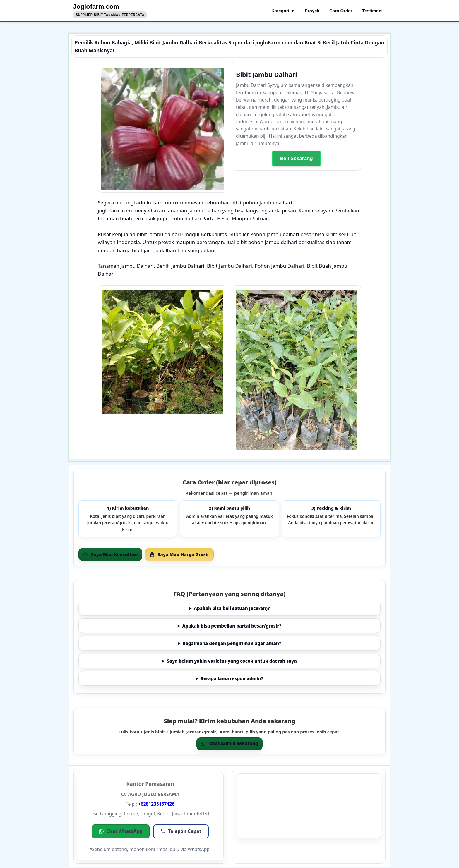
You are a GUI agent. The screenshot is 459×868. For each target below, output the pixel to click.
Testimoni (372, 11)
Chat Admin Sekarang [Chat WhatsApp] (229, 743)
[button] (121, 831)
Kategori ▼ (283, 11)
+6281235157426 (156, 804)
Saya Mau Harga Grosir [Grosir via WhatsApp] (179, 554)
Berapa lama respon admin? (232, 678)
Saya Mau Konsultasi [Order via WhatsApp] (110, 554)
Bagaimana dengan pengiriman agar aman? (232, 643)
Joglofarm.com (96, 7)
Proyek (312, 11)
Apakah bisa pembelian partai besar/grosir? (232, 626)
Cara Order (341, 11)
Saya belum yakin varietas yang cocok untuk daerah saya (232, 661)
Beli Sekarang (296, 158)
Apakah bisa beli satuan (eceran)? (232, 608)
